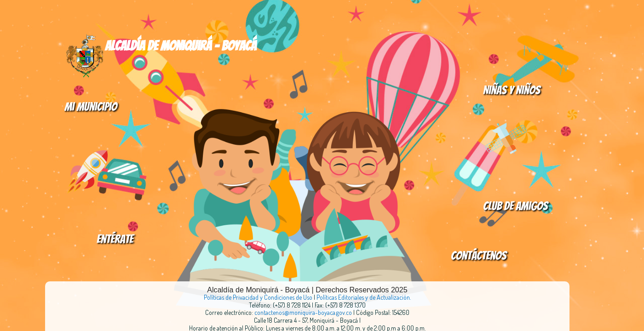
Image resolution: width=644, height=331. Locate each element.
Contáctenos (479, 256)
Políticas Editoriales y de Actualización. (364, 297)
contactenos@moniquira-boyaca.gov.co (304, 312)
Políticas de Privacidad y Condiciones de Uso (258, 297)
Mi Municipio (91, 107)
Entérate (115, 239)
